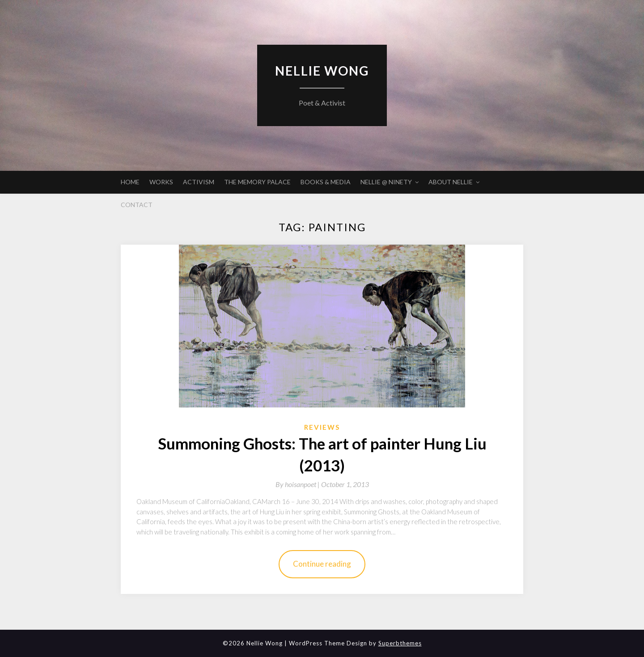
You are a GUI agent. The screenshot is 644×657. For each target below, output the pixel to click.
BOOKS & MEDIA (326, 182)
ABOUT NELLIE (451, 182)
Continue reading (322, 564)
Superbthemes (400, 643)
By (298, 484)
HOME (130, 182)
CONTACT (137, 205)
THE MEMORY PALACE (257, 182)
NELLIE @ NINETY (386, 182)
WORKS (161, 182)
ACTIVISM (199, 182)
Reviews (322, 427)
